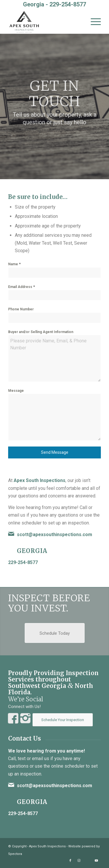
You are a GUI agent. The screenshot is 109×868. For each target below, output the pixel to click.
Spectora (15, 854)
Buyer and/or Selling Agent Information (41, 332)
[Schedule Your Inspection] (63, 720)
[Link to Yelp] (88, 861)
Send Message (55, 452)
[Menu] (93, 22)
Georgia (32, 551)
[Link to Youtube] (97, 861)
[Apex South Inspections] (45, 22)
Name (14, 264)
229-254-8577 (68, 5)
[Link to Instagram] (79, 861)
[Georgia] (11, 550)
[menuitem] (93, 22)
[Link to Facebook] (70, 861)
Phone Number (21, 309)
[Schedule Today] (55, 633)
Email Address (22, 287)
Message (16, 391)
